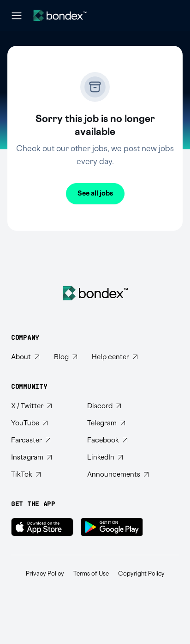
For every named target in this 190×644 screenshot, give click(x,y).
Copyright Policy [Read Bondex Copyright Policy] (141, 574)
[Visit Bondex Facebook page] (118, 440)
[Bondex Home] (95, 293)
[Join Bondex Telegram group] (118, 423)
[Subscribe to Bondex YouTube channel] (42, 423)
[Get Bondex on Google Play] (112, 527)
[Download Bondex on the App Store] (42, 527)
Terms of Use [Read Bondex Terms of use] (91, 574)
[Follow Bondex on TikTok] (42, 475)
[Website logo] (60, 15)
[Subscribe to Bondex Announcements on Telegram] (118, 475)
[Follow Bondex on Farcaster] (42, 440)
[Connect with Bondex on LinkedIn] (118, 457)
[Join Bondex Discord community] (118, 406)
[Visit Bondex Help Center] (115, 357)
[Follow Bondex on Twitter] (42, 406)
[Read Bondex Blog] (65, 357)
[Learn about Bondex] (25, 357)
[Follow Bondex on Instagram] (42, 457)
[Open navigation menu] (17, 16)
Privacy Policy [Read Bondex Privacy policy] (45, 574)
